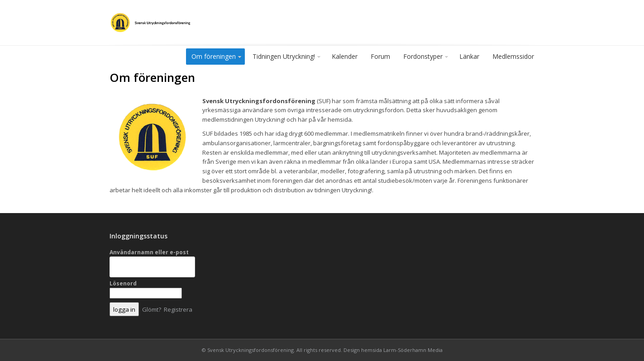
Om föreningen (214, 58)
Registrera (178, 309)
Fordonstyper (423, 58)
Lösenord (123, 283)
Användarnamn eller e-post (149, 252)
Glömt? (152, 309)
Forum (380, 56)
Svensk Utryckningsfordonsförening (250, 350)
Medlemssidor (513, 56)
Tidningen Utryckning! (284, 58)
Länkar (469, 56)
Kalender (345, 56)
